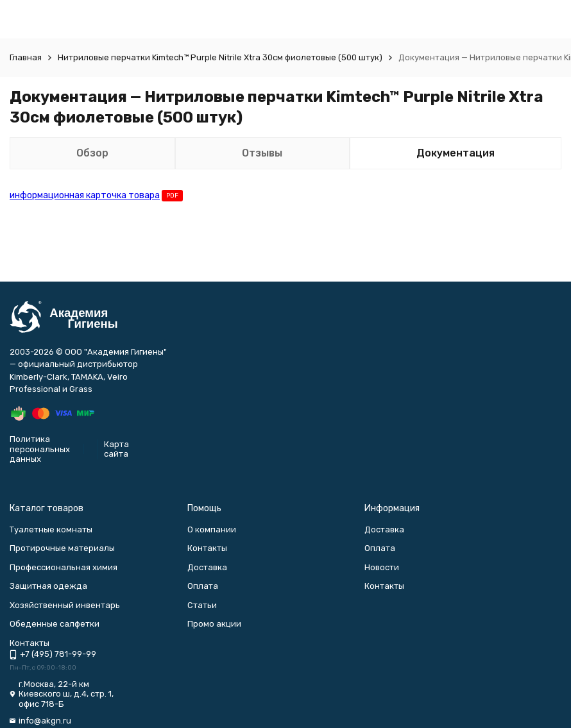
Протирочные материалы (62, 548)
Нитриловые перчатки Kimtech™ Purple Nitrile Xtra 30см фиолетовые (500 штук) (220, 57)
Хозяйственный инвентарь (65, 605)
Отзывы (262, 153)
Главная (26, 57)
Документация (456, 153)
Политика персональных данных (40, 449)
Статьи (202, 605)
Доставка (207, 567)
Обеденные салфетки (55, 624)
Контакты (207, 548)
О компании (212, 529)
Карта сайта (116, 449)
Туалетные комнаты (51, 529)
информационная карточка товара (85, 195)
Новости (382, 567)
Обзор (92, 153)
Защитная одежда (48, 586)
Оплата (203, 586)
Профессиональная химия (64, 567)
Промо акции (214, 624)
